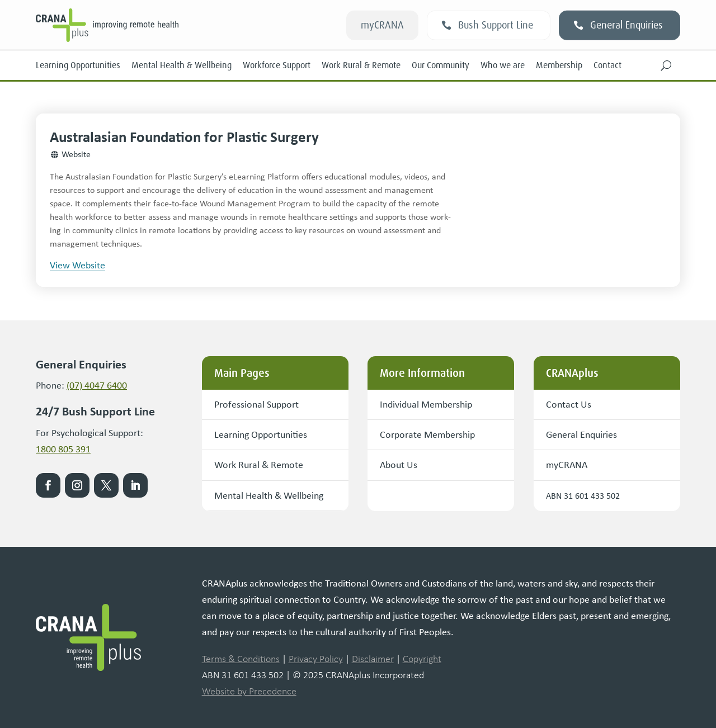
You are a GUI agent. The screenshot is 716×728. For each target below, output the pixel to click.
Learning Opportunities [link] (78, 65)
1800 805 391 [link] (63, 449)
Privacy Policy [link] (316, 659)
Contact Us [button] (569, 404)
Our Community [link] (441, 65)
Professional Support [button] (256, 404)
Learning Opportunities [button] (261, 434)
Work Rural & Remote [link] (361, 65)
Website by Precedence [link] (249, 691)
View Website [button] (77, 265)
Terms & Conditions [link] (241, 659)
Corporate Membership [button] (427, 434)
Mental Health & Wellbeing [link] (182, 65)
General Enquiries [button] (626, 25)
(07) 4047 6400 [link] (97, 385)
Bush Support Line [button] (496, 25)
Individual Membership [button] (426, 404)
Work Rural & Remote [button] (259, 465)
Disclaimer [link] (373, 659)
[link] (164, 25)
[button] (666, 65)
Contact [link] (607, 65)
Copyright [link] (422, 659)
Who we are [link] (503, 65)
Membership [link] (559, 65)
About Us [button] (399, 465)
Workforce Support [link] (277, 65)
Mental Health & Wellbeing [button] (269, 495)
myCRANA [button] (382, 25)
